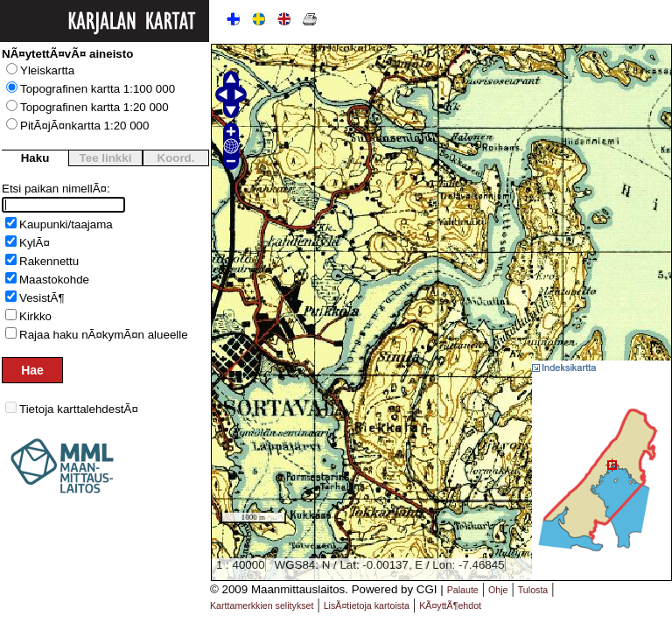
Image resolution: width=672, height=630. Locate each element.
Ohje (498, 590)
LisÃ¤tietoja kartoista (367, 605)
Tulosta (533, 590)
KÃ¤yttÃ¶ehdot (450, 605)
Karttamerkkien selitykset (262, 605)
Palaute (463, 590)
